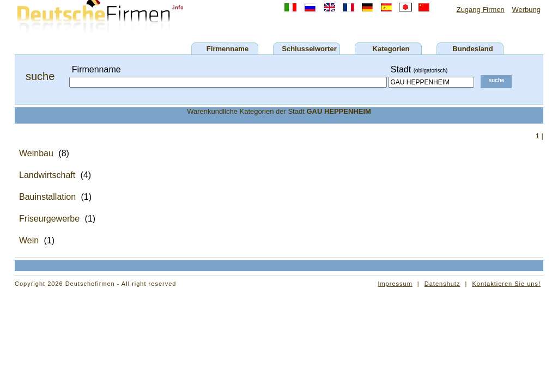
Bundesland (472, 49)
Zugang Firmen (481, 10)
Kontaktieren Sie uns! (506, 284)
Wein (29, 240)
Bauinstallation (47, 197)
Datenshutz (442, 284)
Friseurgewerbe (49, 219)
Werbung (526, 10)
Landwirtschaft (47, 175)
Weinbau (36, 153)
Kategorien (391, 49)
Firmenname (228, 49)
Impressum (395, 284)
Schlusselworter (309, 49)
